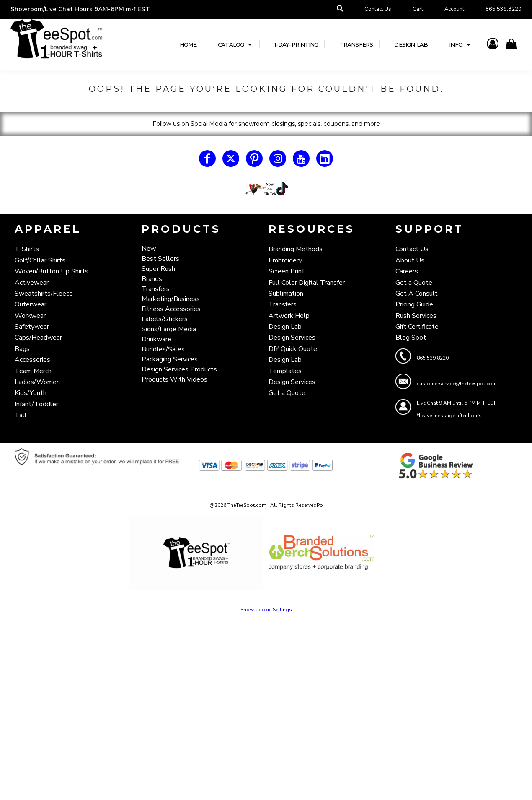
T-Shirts (27, 249)
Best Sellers (160, 259)
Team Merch (33, 371)
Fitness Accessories (171, 309)
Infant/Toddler (36, 404)
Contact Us (378, 9)
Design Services (292, 338)
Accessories (32, 360)
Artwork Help (289, 316)
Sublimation (286, 294)
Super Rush (158, 269)
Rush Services (416, 316)
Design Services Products (179, 369)
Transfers (156, 289)
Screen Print (287, 271)
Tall (21, 415)
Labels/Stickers (165, 319)
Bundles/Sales (163, 349)
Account (454, 9)
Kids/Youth (31, 393)
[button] (266, 189)
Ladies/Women (37, 382)
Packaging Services (170, 359)
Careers (407, 271)
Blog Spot (411, 338)
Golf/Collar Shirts (40, 260)
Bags (22, 349)
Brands (152, 279)
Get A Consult (417, 294)
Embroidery (285, 260)
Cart (418, 9)
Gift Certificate (417, 327)
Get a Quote (287, 393)
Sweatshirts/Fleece (44, 294)
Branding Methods (296, 249)
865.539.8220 (504, 9)
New (149, 249)
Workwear (30, 316)
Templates (285, 371)
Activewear (32, 283)
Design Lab (285, 327)
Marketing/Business (171, 299)
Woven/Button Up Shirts (52, 271)
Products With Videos (174, 379)
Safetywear (32, 327)
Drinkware (156, 339)
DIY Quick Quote (293, 349)
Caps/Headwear (38, 338)
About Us (410, 260)
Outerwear (31, 304)
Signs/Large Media (169, 329)
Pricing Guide (414, 304)
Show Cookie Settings (266, 610)
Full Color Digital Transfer (307, 283)
